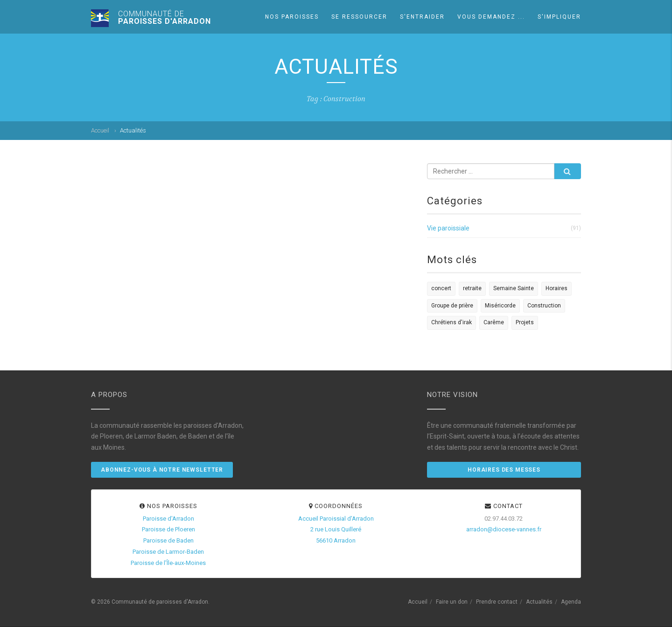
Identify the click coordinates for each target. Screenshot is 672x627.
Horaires (556, 288)
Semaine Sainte (514, 288)
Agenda (571, 602)
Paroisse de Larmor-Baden (168, 552)
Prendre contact (497, 602)
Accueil (100, 130)
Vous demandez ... (491, 17)
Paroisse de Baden (168, 540)
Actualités (539, 602)
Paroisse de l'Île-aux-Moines (168, 563)
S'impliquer (559, 17)
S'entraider (422, 17)
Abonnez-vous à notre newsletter (162, 470)
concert (441, 288)
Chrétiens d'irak (451, 322)
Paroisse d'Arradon (168, 519)
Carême (494, 322)
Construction (544, 306)
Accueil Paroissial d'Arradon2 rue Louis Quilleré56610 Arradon (336, 530)
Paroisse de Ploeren (168, 529)
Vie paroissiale (448, 228)
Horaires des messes (504, 470)
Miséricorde (500, 306)
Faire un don (452, 602)
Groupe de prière (452, 306)
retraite (472, 288)
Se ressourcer (359, 17)
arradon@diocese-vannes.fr (504, 529)
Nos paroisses (292, 17)
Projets (525, 322)
